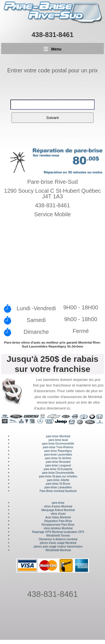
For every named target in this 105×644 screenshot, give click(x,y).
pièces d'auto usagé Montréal (58, 543)
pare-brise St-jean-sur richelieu (58, 476)
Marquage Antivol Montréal (58, 510)
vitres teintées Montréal (58, 528)
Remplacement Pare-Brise (58, 525)
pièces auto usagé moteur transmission (58, 547)
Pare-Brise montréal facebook (58, 491)
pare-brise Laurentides (58, 455)
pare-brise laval (58, 440)
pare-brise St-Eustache (58, 469)
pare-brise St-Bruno (58, 484)
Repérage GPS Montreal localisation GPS (58, 532)
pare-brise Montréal (58, 436)
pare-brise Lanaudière (58, 487)
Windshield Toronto (58, 536)
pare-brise (58, 503)
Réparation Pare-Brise (58, 521)
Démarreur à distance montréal (58, 539)
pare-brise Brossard (58, 462)
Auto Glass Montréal (58, 517)
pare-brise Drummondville (58, 444)
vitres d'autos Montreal (58, 506)
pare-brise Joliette (58, 480)
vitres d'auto (58, 514)
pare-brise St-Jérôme (58, 458)
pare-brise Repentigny (58, 451)
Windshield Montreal (58, 550)
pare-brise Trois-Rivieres (58, 447)
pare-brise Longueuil (58, 465)
